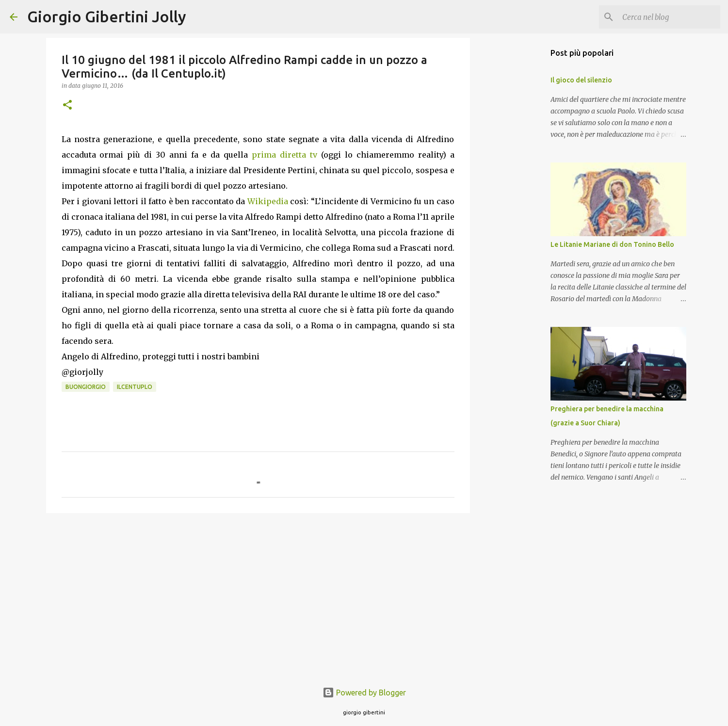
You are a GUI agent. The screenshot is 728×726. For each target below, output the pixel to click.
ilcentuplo (135, 387)
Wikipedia (268, 201)
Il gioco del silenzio (581, 80)
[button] (67, 105)
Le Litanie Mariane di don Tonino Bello (612, 244)
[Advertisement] (258, 596)
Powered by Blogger (364, 693)
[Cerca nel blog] (669, 17)
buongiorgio (86, 387)
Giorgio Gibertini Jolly (107, 16)
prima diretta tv (284, 155)
